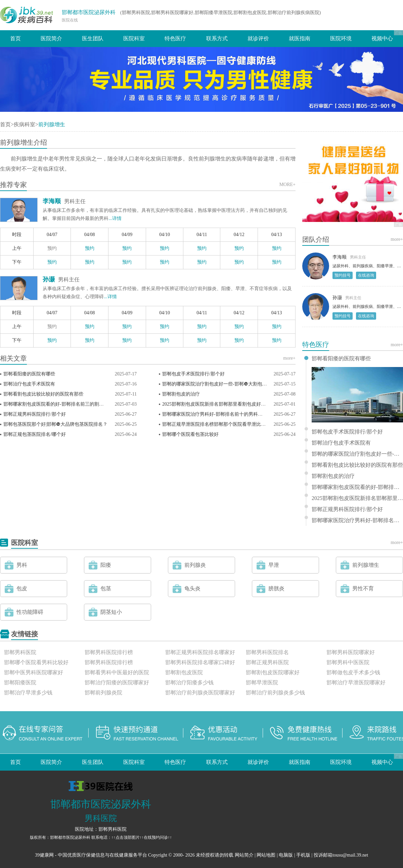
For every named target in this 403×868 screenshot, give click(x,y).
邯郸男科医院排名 (267, 652)
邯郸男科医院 (20, 652)
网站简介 (244, 855)
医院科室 (134, 38)
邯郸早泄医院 (262, 682)
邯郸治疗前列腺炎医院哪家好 (200, 693)
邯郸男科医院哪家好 (351, 652)
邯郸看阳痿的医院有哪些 (29, 374)
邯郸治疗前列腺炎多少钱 (275, 693)
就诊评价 (258, 38)
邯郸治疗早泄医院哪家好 (356, 682)
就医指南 (300, 38)
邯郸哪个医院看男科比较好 (36, 662)
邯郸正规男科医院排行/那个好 (35, 414)
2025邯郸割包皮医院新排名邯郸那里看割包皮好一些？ (219, 404)
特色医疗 (175, 38)
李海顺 (52, 201)
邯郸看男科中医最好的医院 (117, 672)
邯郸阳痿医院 (20, 682)
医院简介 (51, 38)
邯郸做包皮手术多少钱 (353, 672)
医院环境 (341, 38)
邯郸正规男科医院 (267, 662)
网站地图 (266, 855)
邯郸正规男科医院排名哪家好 (200, 652)
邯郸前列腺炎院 (103, 693)
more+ (289, 358)
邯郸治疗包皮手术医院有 (29, 384)
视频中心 (382, 38)
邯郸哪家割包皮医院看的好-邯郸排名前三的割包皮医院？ (63, 404)
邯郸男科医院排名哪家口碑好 (200, 662)
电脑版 (286, 855)
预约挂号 (343, 275)
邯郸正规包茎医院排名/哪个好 (35, 434)
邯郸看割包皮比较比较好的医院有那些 (43, 394)
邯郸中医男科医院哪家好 (34, 672)
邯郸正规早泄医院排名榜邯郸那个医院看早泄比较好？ (219, 424)
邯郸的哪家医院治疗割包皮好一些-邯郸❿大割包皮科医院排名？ (229, 384)
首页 (15, 38)
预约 (52, 248)
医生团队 (93, 38)
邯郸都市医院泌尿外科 (89, 12)
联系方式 (217, 38)
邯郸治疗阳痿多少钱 (189, 682)
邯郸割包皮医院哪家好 (273, 672)
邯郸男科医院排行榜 (109, 652)
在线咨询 (366, 275)
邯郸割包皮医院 (184, 672)
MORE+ (287, 185)
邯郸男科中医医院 (348, 662)
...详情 (115, 218)
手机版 (303, 855)
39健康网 (44, 855)
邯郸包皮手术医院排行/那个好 (193, 374)
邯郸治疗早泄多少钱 (28, 693)
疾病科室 (25, 124)
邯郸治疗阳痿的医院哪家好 (117, 682)
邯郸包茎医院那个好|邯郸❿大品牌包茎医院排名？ (55, 424)
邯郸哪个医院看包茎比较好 (190, 434)
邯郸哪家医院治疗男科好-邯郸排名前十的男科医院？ (217, 414)
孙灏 (49, 279)
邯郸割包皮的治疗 (181, 394)
